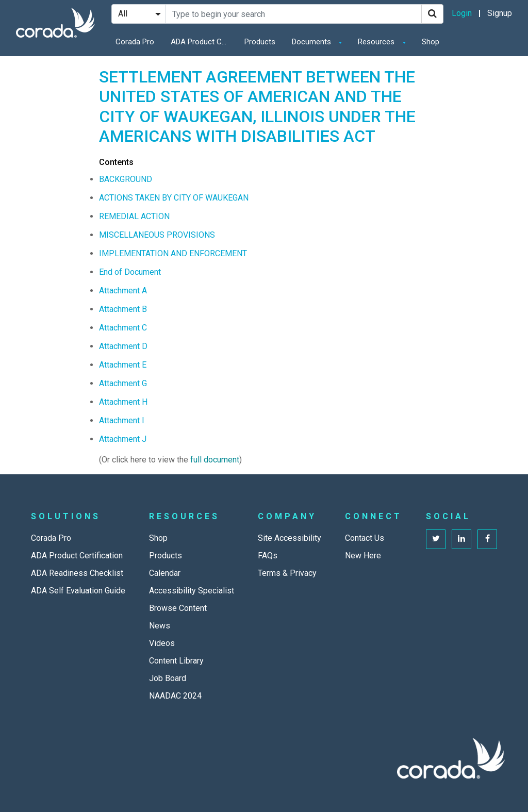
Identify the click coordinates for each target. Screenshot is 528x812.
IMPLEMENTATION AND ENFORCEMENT (173, 253)
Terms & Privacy (287, 573)
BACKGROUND (126, 179)
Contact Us (365, 538)
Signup (500, 13)
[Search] (432, 14)
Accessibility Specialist (192, 591)
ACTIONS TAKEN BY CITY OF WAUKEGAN (174, 198)
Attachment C (123, 328)
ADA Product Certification (202, 42)
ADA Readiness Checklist (77, 573)
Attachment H (123, 402)
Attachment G (123, 383)
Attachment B (123, 309)
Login (462, 13)
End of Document (130, 272)
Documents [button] (312, 42)
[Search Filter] (139, 14)
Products (260, 42)
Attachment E (123, 365)
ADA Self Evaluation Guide (78, 591)
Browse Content (178, 608)
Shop (431, 42)
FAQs (268, 556)
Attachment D (123, 346)
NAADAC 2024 (175, 696)
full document (215, 460)
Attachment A (123, 291)
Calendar (165, 573)
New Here (363, 556)
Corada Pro (135, 42)
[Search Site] (294, 14)
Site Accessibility (290, 538)
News (160, 626)
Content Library (176, 661)
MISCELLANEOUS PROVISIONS (157, 235)
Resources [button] (377, 42)
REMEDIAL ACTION (134, 216)
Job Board (168, 678)
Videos (162, 643)
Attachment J (123, 439)
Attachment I (122, 420)
